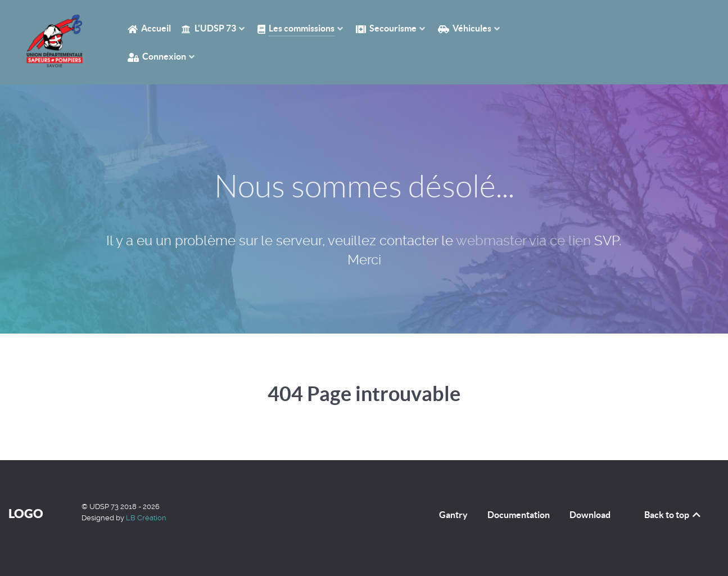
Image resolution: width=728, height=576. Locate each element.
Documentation (519, 515)
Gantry (453, 515)
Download (590, 515)
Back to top (673, 515)
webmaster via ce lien (523, 241)
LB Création (146, 518)
